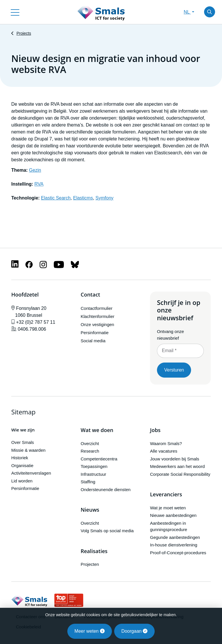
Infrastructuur (93, 474)
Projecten (90, 564)
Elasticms (83, 198)
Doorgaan (135, 631)
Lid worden (22, 481)
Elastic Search (56, 198)
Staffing (88, 482)
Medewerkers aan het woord (177, 466)
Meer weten (90, 631)
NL (187, 12)
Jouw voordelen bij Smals (175, 459)
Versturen (174, 370)
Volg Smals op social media (107, 531)
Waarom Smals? (166, 443)
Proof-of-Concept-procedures (178, 553)
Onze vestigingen (97, 324)
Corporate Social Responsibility (180, 474)
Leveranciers (166, 495)
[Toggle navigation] (15, 12)
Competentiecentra (99, 459)
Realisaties (94, 551)
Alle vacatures (164, 451)
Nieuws (90, 510)
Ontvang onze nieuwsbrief (170, 335)
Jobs (155, 430)
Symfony (104, 198)
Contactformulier (97, 308)
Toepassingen (94, 466)
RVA (39, 184)
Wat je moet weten (168, 508)
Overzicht (90, 443)
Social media (93, 341)
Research (90, 451)
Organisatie (22, 465)
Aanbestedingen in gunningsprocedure (169, 526)
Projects (24, 33)
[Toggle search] (210, 12)
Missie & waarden (28, 450)
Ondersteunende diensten (106, 490)
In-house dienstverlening (174, 545)
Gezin (35, 170)
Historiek (20, 458)
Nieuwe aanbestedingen (173, 515)
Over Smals (23, 442)
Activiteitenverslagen (31, 473)
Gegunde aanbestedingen (175, 537)
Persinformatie (95, 333)
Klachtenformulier (98, 316)
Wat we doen (97, 430)
